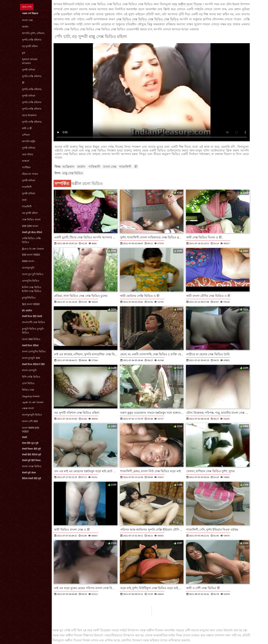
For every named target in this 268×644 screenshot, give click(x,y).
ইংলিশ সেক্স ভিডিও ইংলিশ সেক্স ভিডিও (32, 289)
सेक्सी (24, 437)
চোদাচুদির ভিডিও (31, 281)
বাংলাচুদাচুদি (28, 268)
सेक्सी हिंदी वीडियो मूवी (31, 455)
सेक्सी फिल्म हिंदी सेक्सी (32, 316)
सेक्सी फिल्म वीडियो (30, 346)
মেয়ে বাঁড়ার (27, 154)
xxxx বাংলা (28, 261)
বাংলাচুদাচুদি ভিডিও (32, 415)
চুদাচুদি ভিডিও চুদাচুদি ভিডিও (33, 331)
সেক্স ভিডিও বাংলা (31, 220)
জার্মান (25, 27)
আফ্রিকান (68, 167)
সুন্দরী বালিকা (29, 70)
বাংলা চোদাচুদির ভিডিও (34, 352)
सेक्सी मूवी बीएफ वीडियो (32, 232)
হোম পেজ (27, 7)
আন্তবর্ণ (26, 161)
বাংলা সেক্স (27, 20)
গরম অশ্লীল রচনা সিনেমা (187, 4)
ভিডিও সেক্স (28, 390)
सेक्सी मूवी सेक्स (29, 473)
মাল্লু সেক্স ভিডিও (73, 173)
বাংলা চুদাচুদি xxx (31, 358)
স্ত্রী (23, 83)
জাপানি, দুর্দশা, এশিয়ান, (33, 33)
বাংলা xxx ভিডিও (31, 339)
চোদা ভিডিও (28, 383)
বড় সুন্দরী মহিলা (30, 46)
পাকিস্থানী (94, 167)
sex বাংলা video (31, 304)
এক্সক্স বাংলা (28, 408)
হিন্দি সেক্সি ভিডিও (31, 377)
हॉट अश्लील (27, 311)
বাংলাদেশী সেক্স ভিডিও (33, 322)
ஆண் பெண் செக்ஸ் (33, 402)
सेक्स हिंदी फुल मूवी (30, 443)
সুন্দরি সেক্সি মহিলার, (32, 89)
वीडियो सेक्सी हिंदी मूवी (31, 478)
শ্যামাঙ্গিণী (27, 187)
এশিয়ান (26, 135)
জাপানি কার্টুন (29, 141)
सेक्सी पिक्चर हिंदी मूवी (31, 449)
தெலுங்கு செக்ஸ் (31, 396)
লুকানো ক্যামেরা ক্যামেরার (30, 61)
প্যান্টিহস (26, 167)
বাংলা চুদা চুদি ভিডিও (33, 274)
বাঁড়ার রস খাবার (30, 174)
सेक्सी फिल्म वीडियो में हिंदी (33, 364)
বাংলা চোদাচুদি (29, 370)
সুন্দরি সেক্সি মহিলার (32, 40)
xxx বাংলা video (31, 255)
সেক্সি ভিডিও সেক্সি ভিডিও (31, 240)
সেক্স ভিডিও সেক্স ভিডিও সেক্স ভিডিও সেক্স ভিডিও (148, 19)
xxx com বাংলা (30, 226)
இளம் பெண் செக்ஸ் (33, 249)
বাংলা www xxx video (31, 430)
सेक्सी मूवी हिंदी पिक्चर (31, 460)
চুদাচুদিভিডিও (29, 298)
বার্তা (24, 200)
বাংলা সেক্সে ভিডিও (32, 466)
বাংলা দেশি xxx (30, 421)
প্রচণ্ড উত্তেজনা (29, 115)
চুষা (24, 53)
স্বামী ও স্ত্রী (27, 128)
